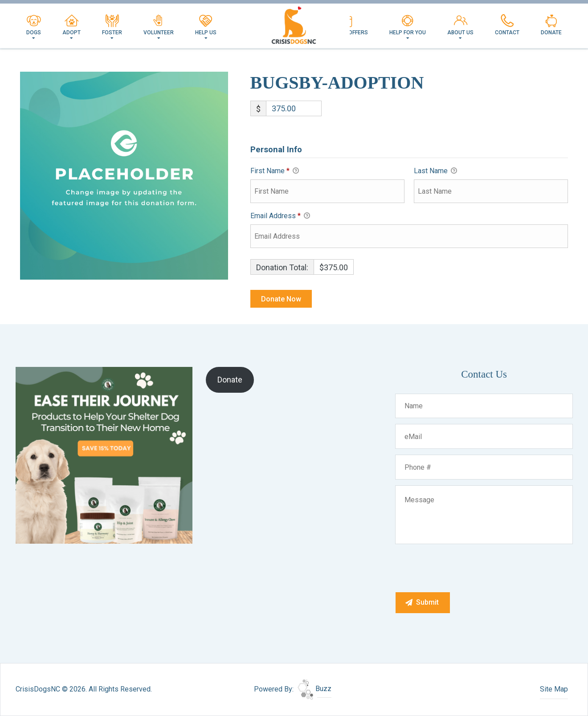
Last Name (435, 171)
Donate (551, 25)
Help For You (408, 25)
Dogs (34, 25)
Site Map (554, 689)
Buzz (314, 689)
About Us (460, 25)
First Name (275, 171)
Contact (507, 25)
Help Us (206, 25)
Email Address (280, 216)
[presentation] (463, 568)
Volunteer (159, 25)
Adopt (71, 25)
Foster (112, 25)
